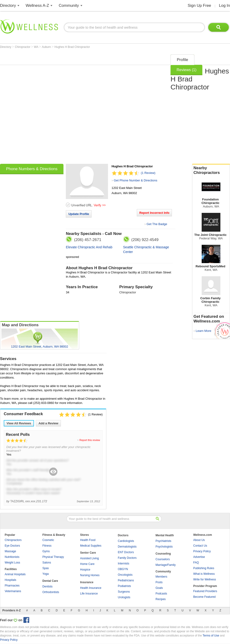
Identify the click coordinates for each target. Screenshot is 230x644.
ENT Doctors (126, 552)
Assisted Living (89, 558)
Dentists (47, 586)
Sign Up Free (199, 6)
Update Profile (79, 214)
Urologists (124, 597)
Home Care (87, 564)
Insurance (87, 582)
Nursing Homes (90, 575)
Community (69, 6)
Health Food (88, 540)
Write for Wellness (205, 579)
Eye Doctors (12, 546)
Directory (8, 6)
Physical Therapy (53, 557)
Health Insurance (91, 588)
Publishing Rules (204, 568)
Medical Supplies (91, 546)
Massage (10, 551)
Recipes (161, 599)
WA (37, 47)
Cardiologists (126, 541)
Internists (124, 563)
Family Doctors (127, 558)
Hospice (85, 570)
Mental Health (165, 535)
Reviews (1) (186, 70)
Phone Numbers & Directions (32, 169)
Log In (224, 6)
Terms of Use (211, 636)
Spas (46, 568)
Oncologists (125, 575)
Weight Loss (12, 563)
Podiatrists (124, 586)
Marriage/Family (166, 565)
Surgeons (124, 592)
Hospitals (10, 580)
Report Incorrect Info (154, 213)
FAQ (196, 563)
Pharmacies (12, 586)
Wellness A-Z (37, 6)
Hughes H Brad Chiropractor (72, 47)
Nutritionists (12, 557)
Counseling (163, 554)
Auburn (47, 47)
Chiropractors (13, 540)
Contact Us (200, 546)
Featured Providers (205, 591)
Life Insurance (89, 594)
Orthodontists (51, 592)
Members (161, 577)
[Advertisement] (55, 108)
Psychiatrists (163, 541)
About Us (199, 540)
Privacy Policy (202, 551)
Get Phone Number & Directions (136, 180)
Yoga (46, 574)
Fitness (47, 546)
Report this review (90, 440)
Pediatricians (126, 580)
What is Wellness (204, 574)
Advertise (199, 557)
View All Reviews (19, 423)
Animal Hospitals (15, 574)
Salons (47, 563)
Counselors (163, 559)
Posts (159, 582)
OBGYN (123, 569)
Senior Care (88, 553)
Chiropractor (23, 47)
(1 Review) (148, 173)
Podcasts (161, 594)
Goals (159, 588)
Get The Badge (157, 224)
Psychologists (164, 547)
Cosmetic (48, 540)
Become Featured (204, 597)
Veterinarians (13, 591)
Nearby (211, 170)
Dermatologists (127, 547)
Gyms (46, 551)
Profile (182, 60)
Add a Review (48, 423)
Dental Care (50, 581)
